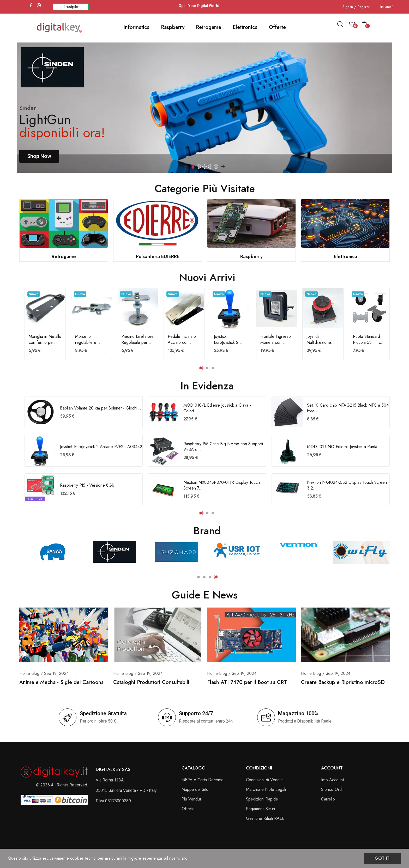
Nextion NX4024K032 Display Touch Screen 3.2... (347, 485)
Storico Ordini (333, 789)
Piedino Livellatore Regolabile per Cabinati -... (137, 340)
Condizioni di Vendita (265, 780)
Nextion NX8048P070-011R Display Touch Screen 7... (222, 485)
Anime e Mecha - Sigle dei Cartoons (61, 682)
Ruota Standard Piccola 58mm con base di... (369, 340)
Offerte (188, 809)
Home (25, 674)
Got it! (383, 858)
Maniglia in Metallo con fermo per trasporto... (45, 340)
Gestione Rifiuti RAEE (265, 818)
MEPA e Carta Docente (203, 780)
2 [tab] (199, 167)
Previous (186, 167)
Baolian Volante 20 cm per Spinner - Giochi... (101, 408)
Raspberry (251, 256)
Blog (35, 674)
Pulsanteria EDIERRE (158, 256)
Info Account (332, 780)
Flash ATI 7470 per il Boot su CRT (247, 682)
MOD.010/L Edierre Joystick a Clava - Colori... (217, 408)
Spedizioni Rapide (262, 799)
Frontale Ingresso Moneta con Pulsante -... (276, 340)
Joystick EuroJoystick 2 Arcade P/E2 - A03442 (227, 340)
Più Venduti (192, 799)
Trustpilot (71, 7)
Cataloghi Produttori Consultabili (151, 682)
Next (223, 167)
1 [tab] (193, 167)
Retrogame (64, 256)
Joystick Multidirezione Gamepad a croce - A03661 (323, 340)
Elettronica (345, 256)
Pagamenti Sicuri (260, 809)
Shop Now (39, 156)
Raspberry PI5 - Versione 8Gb (87, 485)
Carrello (328, 799)
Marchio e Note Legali (266, 789)
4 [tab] (210, 167)
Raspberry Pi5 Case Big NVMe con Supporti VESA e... (223, 447)
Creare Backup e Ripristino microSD (343, 682)
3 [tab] (204, 167)
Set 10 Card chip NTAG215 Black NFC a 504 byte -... (348, 408)
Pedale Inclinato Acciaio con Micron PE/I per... (184, 340)
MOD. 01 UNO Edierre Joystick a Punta (342, 447)
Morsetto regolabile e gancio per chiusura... (86, 340)
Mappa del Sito (195, 789)
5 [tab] (216, 167)
